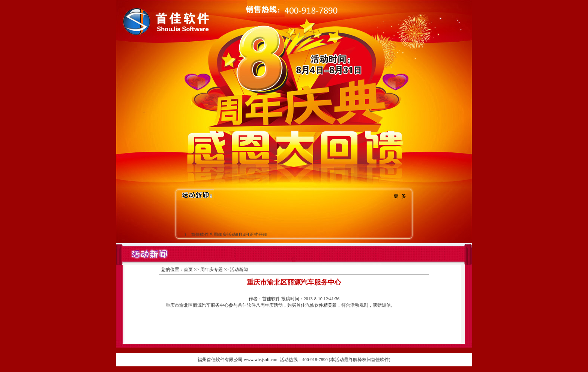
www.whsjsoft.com (261, 360)
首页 (188, 270)
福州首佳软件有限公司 (220, 360)
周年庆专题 (211, 270)
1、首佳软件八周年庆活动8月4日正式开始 (226, 235)
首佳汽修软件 (310, 305)
